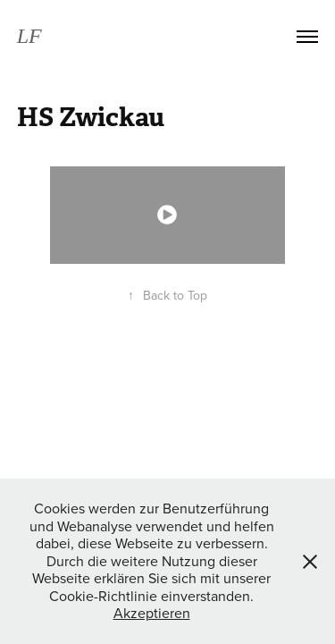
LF (29, 36)
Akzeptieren (152, 613)
